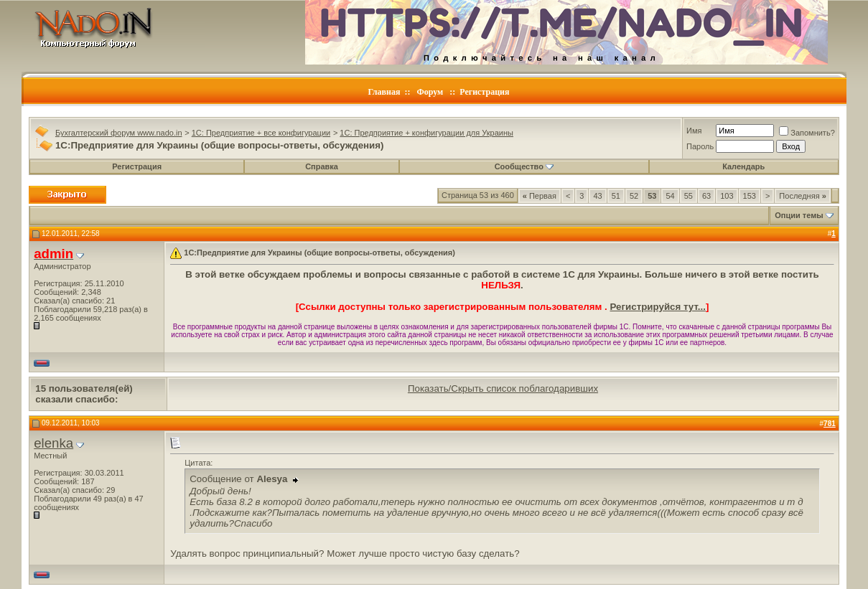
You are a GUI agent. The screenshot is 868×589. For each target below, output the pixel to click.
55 (689, 196)
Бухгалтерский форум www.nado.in (119, 133)
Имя (694, 131)
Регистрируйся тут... (658, 307)
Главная (384, 92)
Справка (322, 166)
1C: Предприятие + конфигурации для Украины (426, 133)
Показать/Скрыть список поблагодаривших (503, 388)
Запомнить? (807, 133)
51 (616, 196)
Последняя (802, 196)
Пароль (700, 146)
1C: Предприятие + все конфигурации (261, 133)
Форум (430, 92)
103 (727, 196)
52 (634, 196)
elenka (53, 443)
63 (706, 196)
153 (750, 196)
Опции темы (799, 215)
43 (597, 196)
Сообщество (524, 166)
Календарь (743, 166)
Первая (540, 196)
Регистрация (484, 92)
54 (670, 196)
